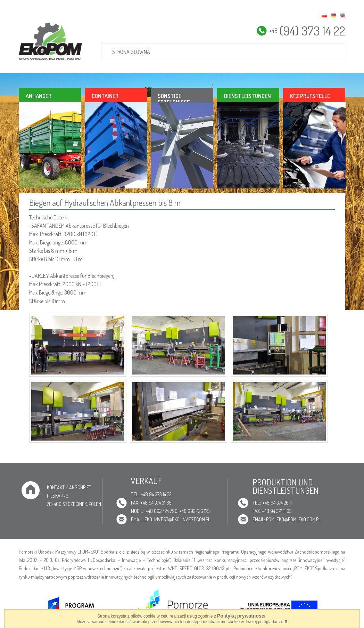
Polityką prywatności (241, 616)
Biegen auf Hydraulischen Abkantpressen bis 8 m (105, 203)
